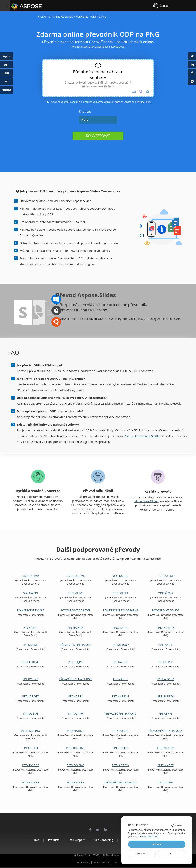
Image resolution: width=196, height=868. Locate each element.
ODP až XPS (166, 593)
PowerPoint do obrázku (120, 610)
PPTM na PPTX (30, 731)
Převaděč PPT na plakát (76, 679)
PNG (84, 120)
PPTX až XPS (165, 782)
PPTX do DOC (120, 731)
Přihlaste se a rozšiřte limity (98, 86)
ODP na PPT (31, 593)
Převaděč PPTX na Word (120, 782)
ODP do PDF (166, 576)
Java (139, 319)
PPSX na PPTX (166, 627)
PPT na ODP (120, 662)
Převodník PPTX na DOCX (165, 731)
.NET (132, 319)
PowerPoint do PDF (165, 610)
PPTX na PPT (166, 765)
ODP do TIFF (121, 593)
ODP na (81, 310)
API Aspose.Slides (146, 501)
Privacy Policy (144, 102)
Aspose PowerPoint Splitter (143, 436)
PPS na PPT (31, 627)
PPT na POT (120, 679)
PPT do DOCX (120, 645)
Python (123, 319)
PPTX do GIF (30, 748)
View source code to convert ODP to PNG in (89, 319)
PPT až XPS (165, 714)
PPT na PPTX (166, 696)
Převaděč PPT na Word (120, 714)
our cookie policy (150, 837)
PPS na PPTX (76, 627)
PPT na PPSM (120, 696)
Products (49, 840)
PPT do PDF (165, 662)
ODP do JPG (120, 576)
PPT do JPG (76, 662)
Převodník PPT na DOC (76, 645)
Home (29, 840)
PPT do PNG (30, 679)
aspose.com (89, 47)
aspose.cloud (117, 47)
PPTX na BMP (76, 731)
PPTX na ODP (165, 748)
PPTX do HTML (76, 748)
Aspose (16, 6)
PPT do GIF (165, 645)
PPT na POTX (30, 696)
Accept (157, 844)
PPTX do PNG (75, 765)
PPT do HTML (31, 662)
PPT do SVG (31, 714)
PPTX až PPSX (120, 765)
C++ (146, 319)
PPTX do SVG (31, 782)
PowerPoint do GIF (31, 610)
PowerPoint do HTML (75, 610)
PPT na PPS (76, 696)
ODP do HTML (76, 576)
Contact (115, 862)
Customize (142, 854)
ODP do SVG (76, 593)
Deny (172, 854)
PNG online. (99, 310)
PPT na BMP (31, 645)
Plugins (6, 90)
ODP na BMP (30, 576)
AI (6, 81)
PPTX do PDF (31, 765)
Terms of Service (122, 102)
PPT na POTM (165, 679)
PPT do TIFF (76, 714)
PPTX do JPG (120, 748)
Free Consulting (103, 840)
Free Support (74, 840)
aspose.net (102, 47)
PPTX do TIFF (76, 782)
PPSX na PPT (121, 627)
